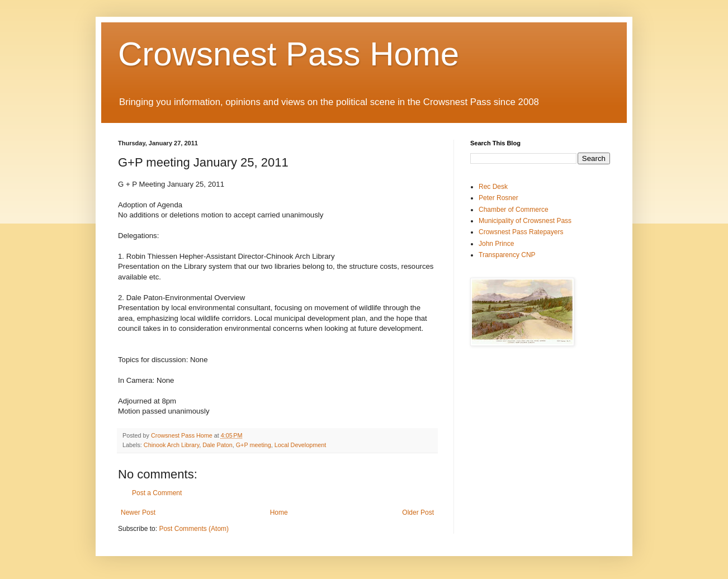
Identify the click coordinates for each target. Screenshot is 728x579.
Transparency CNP (507, 255)
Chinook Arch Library (171, 445)
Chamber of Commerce (514, 210)
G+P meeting (254, 445)
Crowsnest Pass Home (289, 54)
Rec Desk (493, 187)
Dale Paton (217, 445)
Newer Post (138, 512)
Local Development (300, 445)
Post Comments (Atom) (194, 529)
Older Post (418, 512)
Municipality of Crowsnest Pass (525, 221)
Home (279, 512)
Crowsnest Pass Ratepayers (521, 232)
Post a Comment (157, 493)
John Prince (496, 244)
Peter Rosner (498, 198)
